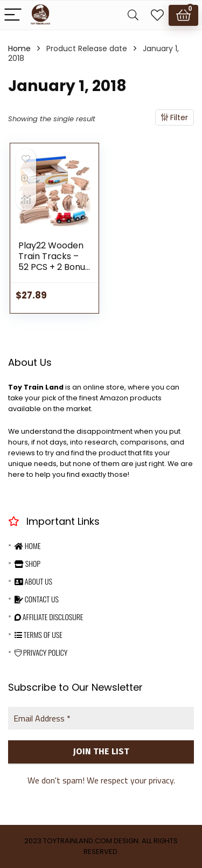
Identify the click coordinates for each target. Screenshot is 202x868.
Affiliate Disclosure (49, 617)
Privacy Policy (41, 652)
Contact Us (37, 599)
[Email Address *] (101, 718)
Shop (27, 563)
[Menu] (13, 15)
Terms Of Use (39, 634)
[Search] (133, 15)
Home (19, 48)
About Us (33, 581)
